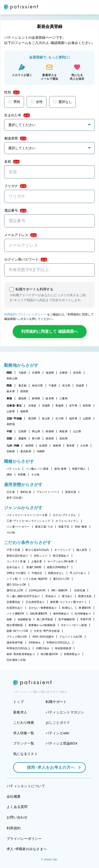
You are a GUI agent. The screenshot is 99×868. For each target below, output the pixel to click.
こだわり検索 (24, 723)
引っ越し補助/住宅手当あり (23, 596)
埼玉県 (66, 386)
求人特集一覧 (24, 733)
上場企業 (37, 561)
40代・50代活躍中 (43, 637)
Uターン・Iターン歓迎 (74, 625)
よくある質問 (17, 807)
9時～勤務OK (60, 590)
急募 (9, 619)
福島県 (24, 411)
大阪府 (23, 373)
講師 (9, 475)
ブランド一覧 (24, 743)
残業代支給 (85, 596)
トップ (18, 702)
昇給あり (51, 596)
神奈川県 (37, 386)
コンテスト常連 (16, 561)
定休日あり (13, 567)
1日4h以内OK (37, 590)
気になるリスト (25, 754)
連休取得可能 (15, 643)
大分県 (84, 446)
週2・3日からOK (16, 585)
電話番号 (15, 211)
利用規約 (10, 314)
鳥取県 (63, 431)
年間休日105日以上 (58, 643)
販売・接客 (60, 469)
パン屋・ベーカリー (18, 527)
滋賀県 (50, 373)
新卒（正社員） (15, 498)
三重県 (63, 398)
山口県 (77, 431)
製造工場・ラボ (44, 527)
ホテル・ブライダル (64, 515)
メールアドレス (20, 235)
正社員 (11, 492)
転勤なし (68, 608)
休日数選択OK (49, 654)
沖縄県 (41, 451)
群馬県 (24, 391)
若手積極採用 (67, 619)
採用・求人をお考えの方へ (48, 767)
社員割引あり (15, 608)
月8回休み (35, 643)
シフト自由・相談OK (35, 579)
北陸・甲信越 (14, 418)
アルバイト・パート (48, 492)
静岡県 (36, 398)
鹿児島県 (26, 451)
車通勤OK (85, 608)
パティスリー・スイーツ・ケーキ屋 (27, 515)
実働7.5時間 (34, 567)
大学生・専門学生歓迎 (47, 631)
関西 (9, 373)
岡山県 (36, 431)
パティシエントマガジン (65, 712)
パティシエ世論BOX (62, 743)
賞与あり (67, 596)
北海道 (32, 406)
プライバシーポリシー (32, 314)
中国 (9, 431)
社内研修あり (83, 614)
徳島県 (50, 438)
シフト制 (12, 579)
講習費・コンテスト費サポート (69, 602)
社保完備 (80, 590)
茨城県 (80, 386)
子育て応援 (13, 550)
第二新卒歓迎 (45, 619)
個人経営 (82, 550)
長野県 (11, 424)
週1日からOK (61, 579)
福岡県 (29, 446)
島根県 (50, 431)
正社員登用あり (35, 602)
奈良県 (77, 373)
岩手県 (73, 406)
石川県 (60, 418)
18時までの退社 (16, 573)
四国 (9, 438)
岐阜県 (50, 398)
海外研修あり (61, 614)
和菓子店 (64, 527)
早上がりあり (78, 573)
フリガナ (15, 186)
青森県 (60, 406)
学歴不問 (86, 619)
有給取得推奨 (63, 648)
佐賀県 (43, 446)
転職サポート (56, 702)
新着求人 (20, 712)
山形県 (11, 411)
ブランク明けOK (17, 637)
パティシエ (13, 469)
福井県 (73, 418)
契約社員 (26, 492)
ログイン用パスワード (26, 260)
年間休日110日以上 (18, 648)
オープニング (63, 550)
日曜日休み (43, 648)
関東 (9, 386)
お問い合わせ (17, 817)
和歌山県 (12, 378)
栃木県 (11, 391)
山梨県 (87, 418)
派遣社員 (71, 492)
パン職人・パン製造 (37, 469)
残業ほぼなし (56, 573)
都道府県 (15, 138)
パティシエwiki (57, 733)
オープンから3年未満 (60, 561)
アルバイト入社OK (71, 637)
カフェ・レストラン (67, 521)
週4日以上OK (15, 590)
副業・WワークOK (17, 631)
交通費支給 (13, 602)
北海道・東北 (14, 406)
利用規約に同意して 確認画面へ (49, 331)
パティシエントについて (26, 786)
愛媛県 (23, 438)
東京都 (23, 386)
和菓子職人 (79, 469)
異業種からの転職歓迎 (42, 625)
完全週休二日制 (16, 660)
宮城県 (46, 406)
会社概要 (14, 797)
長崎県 (57, 446)
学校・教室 (81, 527)
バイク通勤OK (15, 614)
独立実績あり (61, 556)
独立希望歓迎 (15, 625)
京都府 (63, 373)
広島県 (23, 431)
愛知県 (23, 398)
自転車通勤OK (39, 614)
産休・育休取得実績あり (21, 654)
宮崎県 (11, 451)
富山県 (46, 418)
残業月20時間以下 (58, 567)
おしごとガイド (58, 723)
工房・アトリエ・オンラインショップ (28, 521)
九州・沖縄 (13, 446)
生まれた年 (17, 115)
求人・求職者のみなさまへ (27, 849)
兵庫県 (36, 373)
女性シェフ (41, 556)
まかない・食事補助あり (43, 608)
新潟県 (32, 418)
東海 (9, 398)
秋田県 (87, 406)
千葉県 (53, 386)
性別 (12, 92)
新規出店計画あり (17, 556)
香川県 (36, 438)
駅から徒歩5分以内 (37, 550)
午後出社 (37, 573)
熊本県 (71, 446)
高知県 (63, 438)
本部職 (22, 475)
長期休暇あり (72, 654)
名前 (12, 162)
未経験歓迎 (24, 619)
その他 (35, 475)
